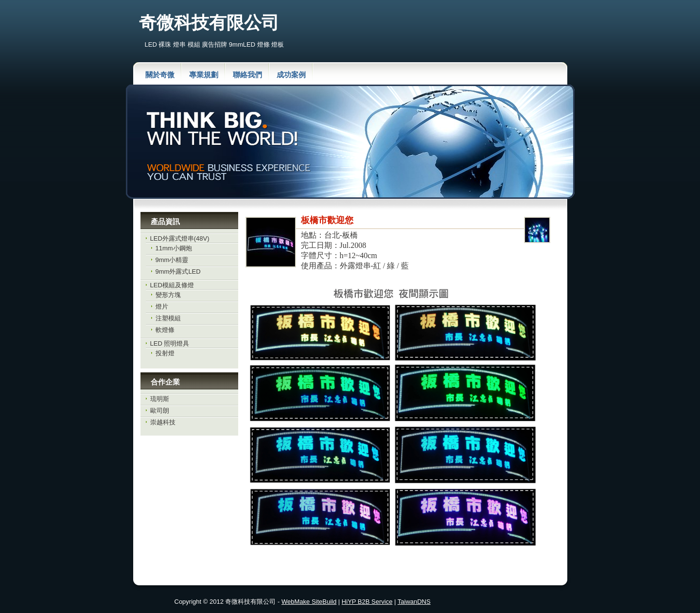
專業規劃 (204, 75)
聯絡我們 (247, 75)
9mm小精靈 (172, 260)
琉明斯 (160, 399)
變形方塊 (168, 295)
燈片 (162, 306)
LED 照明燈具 (170, 343)
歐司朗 (160, 411)
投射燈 (165, 353)
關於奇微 (160, 75)
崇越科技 (163, 422)
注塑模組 (168, 318)
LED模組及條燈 (172, 285)
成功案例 (291, 75)
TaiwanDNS (414, 602)
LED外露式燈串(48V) (180, 238)
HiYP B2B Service (367, 602)
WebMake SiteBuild (309, 602)
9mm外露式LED (178, 271)
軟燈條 (165, 330)
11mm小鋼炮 (174, 248)
